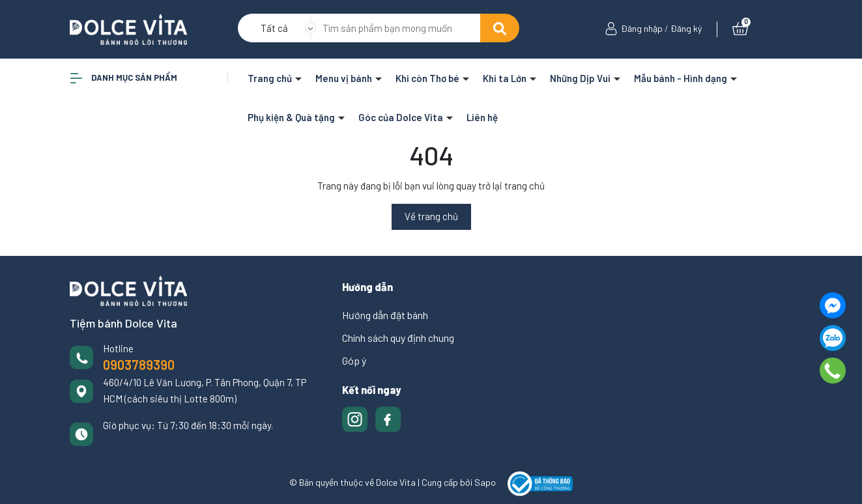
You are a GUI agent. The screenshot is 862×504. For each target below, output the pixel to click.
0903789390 (139, 365)
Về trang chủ (431, 216)
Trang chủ (271, 78)
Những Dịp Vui (581, 78)
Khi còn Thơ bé (428, 78)
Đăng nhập (642, 28)
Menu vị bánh (345, 78)
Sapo (485, 482)
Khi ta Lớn (506, 78)
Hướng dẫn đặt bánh (385, 315)
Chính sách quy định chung (398, 338)
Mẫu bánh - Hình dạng (682, 78)
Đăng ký (686, 28)
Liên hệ (482, 117)
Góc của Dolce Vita (402, 117)
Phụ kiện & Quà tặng (292, 117)
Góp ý (354, 360)
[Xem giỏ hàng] (740, 28)
